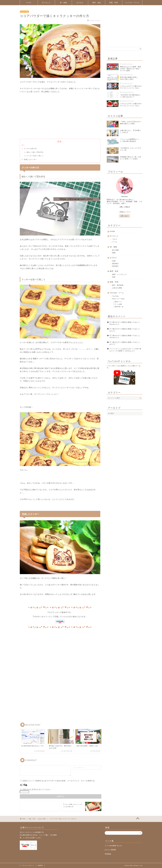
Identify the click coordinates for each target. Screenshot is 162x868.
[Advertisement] (60, 119)
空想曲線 (108, 854)
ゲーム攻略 (118, 304)
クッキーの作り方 (30, 149)
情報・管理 (114, 3)
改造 (114, 277)
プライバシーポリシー (28, 865)
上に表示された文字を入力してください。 (36, 789)
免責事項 (40, 865)
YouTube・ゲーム (132, 3)
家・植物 (64, 3)
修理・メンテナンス (119, 274)
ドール (115, 242)
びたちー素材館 (110, 850)
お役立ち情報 (24, 12)
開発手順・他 (119, 307)
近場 (114, 261)
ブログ (115, 239)
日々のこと (46, 3)
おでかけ (80, 3)
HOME (29, 3)
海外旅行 (115, 266)
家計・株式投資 (118, 285)
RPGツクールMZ (118, 299)
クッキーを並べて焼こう (35, 156)
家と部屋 (115, 250)
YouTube (115, 296)
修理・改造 (97, 3)
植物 (114, 253)
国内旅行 (115, 264)
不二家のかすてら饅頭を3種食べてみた (124, 322)
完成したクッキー (30, 159)
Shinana (112, 324)
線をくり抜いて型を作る (35, 152)
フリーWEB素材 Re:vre (113, 846)
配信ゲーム (118, 302)
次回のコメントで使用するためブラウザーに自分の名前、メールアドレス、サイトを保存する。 (59, 781)
